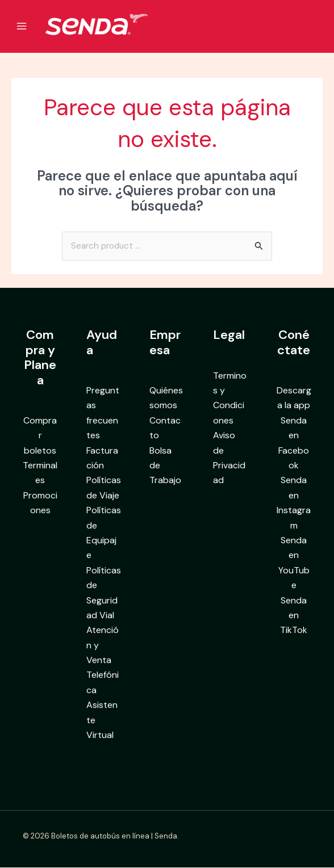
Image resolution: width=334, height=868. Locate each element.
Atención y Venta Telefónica (103, 661)
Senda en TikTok (294, 616)
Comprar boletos (40, 436)
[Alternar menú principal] (22, 26)
